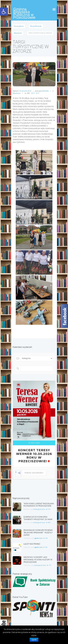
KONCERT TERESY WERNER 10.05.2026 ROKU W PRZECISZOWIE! (34, 456)
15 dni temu (27, 565)
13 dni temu (27, 538)
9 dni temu (27, 523)
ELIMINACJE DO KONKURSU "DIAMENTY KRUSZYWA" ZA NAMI (38, 518)
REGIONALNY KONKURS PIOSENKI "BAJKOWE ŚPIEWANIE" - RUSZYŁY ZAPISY (38, 533)
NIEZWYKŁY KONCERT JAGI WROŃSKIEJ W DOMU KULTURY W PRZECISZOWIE (38, 560)
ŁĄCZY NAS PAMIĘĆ (32, 544)
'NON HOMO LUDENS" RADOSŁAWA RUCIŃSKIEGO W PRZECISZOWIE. (39, 505)
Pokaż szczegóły (34, 473)
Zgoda (34, 640)
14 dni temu (27, 547)
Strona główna (19, 26)
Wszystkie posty (36, 26)
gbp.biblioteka (44, 91)
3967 (28, 93)
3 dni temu (27, 509)
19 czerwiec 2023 (25, 91)
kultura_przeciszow (40, 509)
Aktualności (18, 33)
